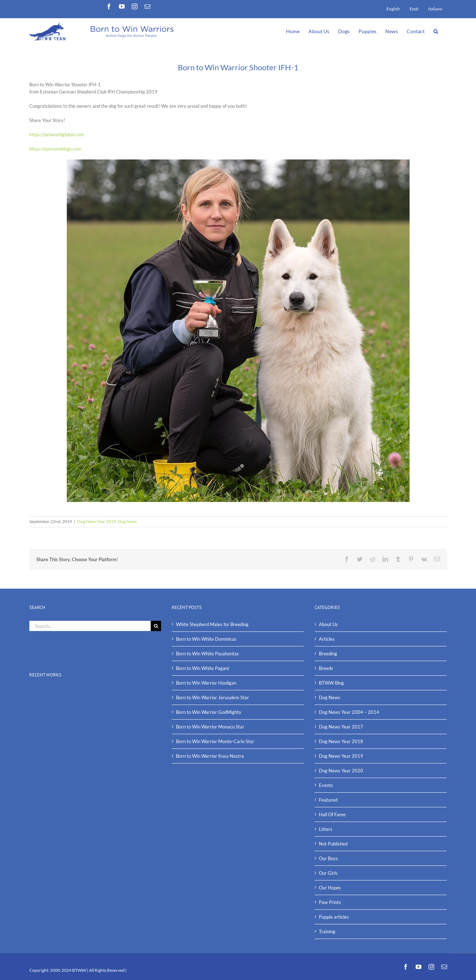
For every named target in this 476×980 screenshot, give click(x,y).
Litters (326, 829)
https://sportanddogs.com (55, 149)
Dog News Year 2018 (341, 741)
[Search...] (90, 626)
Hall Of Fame (332, 814)
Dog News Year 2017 (341, 727)
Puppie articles (334, 917)
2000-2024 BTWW (68, 970)
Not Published (333, 844)
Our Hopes (330, 888)
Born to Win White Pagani (202, 668)
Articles (327, 639)
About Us (328, 624)
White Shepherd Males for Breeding (212, 624)
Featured (328, 800)
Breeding (328, 654)
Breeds (326, 668)
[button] (436, 31)
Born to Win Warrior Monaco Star (210, 727)
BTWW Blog (331, 683)
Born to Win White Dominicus (206, 639)
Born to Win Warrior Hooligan (206, 683)
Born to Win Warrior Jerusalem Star (212, 697)
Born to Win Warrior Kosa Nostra (210, 756)
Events (326, 785)
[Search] (156, 626)
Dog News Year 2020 (341, 771)
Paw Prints (330, 902)
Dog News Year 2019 (97, 521)
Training (327, 931)
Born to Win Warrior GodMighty (209, 712)
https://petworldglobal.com (57, 134)
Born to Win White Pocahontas (207, 654)
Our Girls (328, 873)
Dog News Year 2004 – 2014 (349, 712)
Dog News (127, 521)
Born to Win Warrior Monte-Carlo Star (215, 741)
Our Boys (328, 858)
